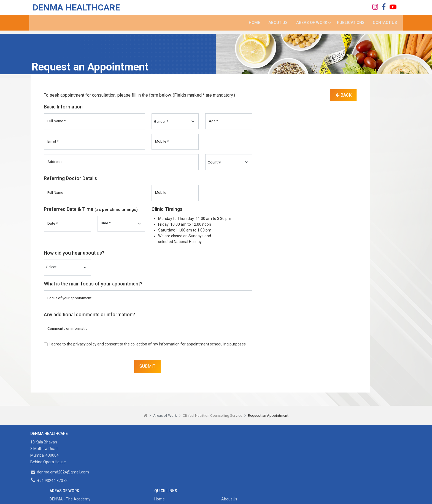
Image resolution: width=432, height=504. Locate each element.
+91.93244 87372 (49, 481)
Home (252, 25)
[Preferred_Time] (121, 224)
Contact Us (385, 25)
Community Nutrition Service (169, 459)
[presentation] (86, 363)
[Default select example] (67, 268)
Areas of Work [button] (310, 25)
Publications (350, 25)
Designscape (274, 497)
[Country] (229, 162)
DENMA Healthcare (74, 8)
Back (344, 95)
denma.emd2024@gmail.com (60, 472)
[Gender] (175, 121)
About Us (276, 25)
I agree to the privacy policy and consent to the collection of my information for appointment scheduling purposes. (148, 344)
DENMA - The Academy (164, 443)
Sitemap (257, 459)
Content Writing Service (164, 467)
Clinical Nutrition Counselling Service (212, 415)
